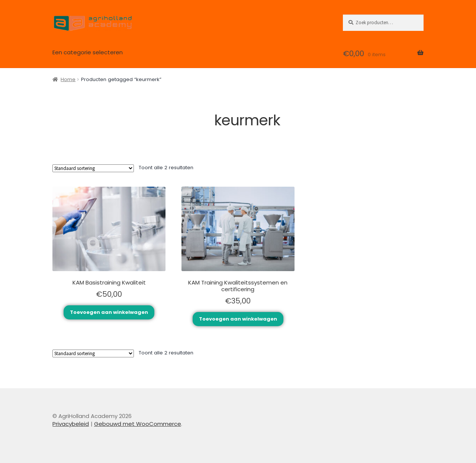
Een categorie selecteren (88, 52)
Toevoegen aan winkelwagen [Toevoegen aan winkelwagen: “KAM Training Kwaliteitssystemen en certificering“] (238, 319)
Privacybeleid (71, 424)
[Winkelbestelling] (93, 168)
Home (68, 79)
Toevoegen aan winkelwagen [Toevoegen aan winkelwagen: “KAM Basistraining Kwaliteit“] (109, 312)
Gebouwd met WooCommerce (138, 424)
